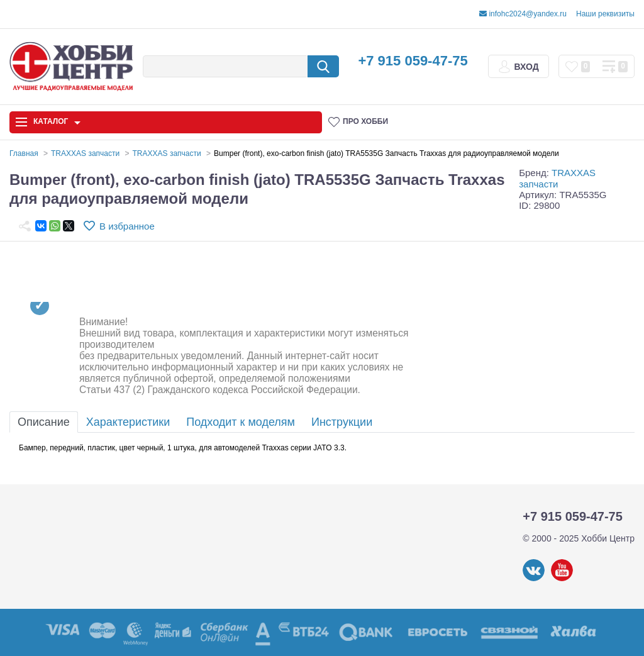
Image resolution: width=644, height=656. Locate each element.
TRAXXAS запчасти (557, 178)
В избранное (127, 226)
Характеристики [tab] (128, 422)
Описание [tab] (44, 422)
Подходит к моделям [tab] (241, 422)
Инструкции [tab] (342, 422)
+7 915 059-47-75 (413, 61)
